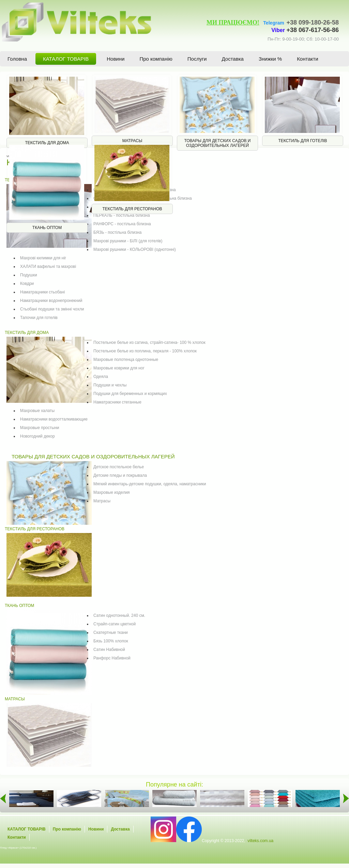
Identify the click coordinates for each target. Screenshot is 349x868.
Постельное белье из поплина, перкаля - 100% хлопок (145, 351)
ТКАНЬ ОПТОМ (19, 606)
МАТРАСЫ (15, 699)
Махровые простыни (40, 428)
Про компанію (156, 59)
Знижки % (270, 59)
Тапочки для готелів (39, 318)
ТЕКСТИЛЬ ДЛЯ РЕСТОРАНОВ (35, 529)
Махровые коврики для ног (119, 368)
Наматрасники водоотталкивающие (54, 419)
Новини (116, 59)
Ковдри (27, 284)
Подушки (29, 275)
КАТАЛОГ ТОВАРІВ (66, 59)
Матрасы (102, 501)
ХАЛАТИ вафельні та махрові (48, 267)
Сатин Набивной (109, 650)
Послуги (197, 59)
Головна (17, 59)
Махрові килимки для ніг (43, 258)
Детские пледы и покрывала (120, 475)
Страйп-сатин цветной (115, 624)
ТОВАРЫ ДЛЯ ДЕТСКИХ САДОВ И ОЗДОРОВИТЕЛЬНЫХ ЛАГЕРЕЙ (93, 456)
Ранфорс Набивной (112, 658)
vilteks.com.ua (260, 841)
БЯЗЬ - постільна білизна (117, 232)
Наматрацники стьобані (42, 292)
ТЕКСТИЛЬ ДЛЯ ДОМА (27, 333)
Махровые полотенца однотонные (126, 360)
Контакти (307, 59)
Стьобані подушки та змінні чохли (52, 309)
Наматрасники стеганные (117, 402)
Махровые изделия (112, 492)
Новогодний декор (37, 436)
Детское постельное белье (119, 467)
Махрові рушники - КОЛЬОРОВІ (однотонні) (135, 249)
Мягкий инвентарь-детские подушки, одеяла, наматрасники (150, 484)
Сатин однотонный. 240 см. (119, 615)
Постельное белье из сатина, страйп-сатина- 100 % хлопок (149, 342)
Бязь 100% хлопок (111, 641)
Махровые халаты (37, 411)
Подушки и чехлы (110, 385)
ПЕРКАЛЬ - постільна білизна (122, 215)
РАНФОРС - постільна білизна (122, 224)
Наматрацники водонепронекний (51, 301)
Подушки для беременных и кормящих (130, 394)
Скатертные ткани (111, 633)
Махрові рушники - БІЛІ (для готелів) (128, 241)
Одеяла (101, 377)
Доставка (233, 59)
